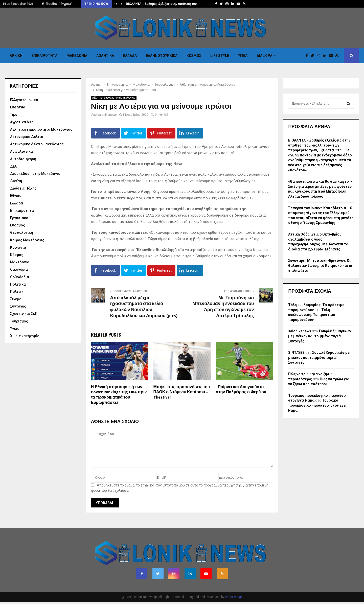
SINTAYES (296, 353)
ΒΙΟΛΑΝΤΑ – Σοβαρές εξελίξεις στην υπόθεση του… (163, 4)
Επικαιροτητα (44, 56)
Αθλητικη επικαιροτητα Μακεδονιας (114, 98)
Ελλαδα (130, 56)
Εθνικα (16, 196)
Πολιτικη (18, 292)
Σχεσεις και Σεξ (24, 314)
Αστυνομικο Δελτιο (27, 137)
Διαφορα (264, 56)
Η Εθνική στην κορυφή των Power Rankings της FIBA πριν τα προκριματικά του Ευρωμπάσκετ (119, 395)
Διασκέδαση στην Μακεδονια (35, 174)
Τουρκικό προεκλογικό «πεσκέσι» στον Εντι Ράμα (317, 405)
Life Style (220, 56)
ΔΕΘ (14, 166)
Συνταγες (18, 306)
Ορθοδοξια (20, 277)
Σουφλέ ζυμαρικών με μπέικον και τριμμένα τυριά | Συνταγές (320, 336)
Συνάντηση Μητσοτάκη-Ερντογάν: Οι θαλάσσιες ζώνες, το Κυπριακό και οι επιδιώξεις (320, 265)
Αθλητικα (105, 56)
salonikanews (107, 115)
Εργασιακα (19, 218)
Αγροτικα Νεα (22, 122)
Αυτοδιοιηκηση (23, 159)
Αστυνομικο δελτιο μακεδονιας (37, 144)
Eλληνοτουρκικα (162, 56)
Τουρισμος (19, 321)
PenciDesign (234, 597)
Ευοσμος (18, 225)
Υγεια (243, 56)
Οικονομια (19, 269)
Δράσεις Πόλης (23, 188)
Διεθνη (16, 181)
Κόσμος (194, 56)
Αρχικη (16, 56)
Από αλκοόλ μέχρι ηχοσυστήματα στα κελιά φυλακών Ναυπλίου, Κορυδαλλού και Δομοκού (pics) (144, 307)
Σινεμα (16, 299)
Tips (14, 114)
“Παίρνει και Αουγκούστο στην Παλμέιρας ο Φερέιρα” (242, 390)
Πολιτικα (18, 284)
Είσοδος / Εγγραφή (57, 4)
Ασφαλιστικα (21, 151)
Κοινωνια (18, 247)
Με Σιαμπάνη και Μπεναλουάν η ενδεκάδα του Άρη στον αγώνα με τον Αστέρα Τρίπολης (223, 307)
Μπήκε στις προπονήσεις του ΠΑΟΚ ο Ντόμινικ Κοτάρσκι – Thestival (182, 392)
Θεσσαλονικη (21, 233)
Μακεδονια (77, 56)
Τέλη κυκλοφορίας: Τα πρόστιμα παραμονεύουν (312, 315)
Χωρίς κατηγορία (25, 336)
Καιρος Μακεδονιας (27, 240)
